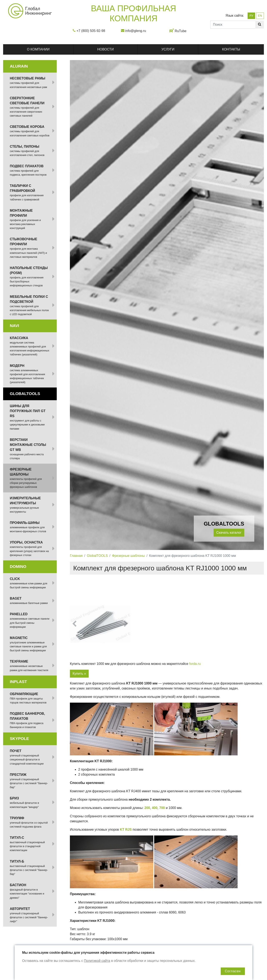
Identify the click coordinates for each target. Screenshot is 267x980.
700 (162, 808)
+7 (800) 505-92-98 (91, 31)
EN (260, 16)
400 (155, 808)
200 (147, 808)
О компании (38, 49)
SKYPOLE (19, 739)
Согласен (233, 971)
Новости (105, 49)
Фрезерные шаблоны (128, 556)
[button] (74, 624)
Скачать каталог (229, 533)
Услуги (168, 49)
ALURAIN (19, 66)
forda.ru (195, 664)
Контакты (231, 49)
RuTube (180, 31)
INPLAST (18, 682)
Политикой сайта (97, 961)
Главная (76, 556)
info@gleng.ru (136, 31)
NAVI (14, 326)
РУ (251, 16)
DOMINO (18, 567)
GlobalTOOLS (97, 556)
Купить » (79, 674)
